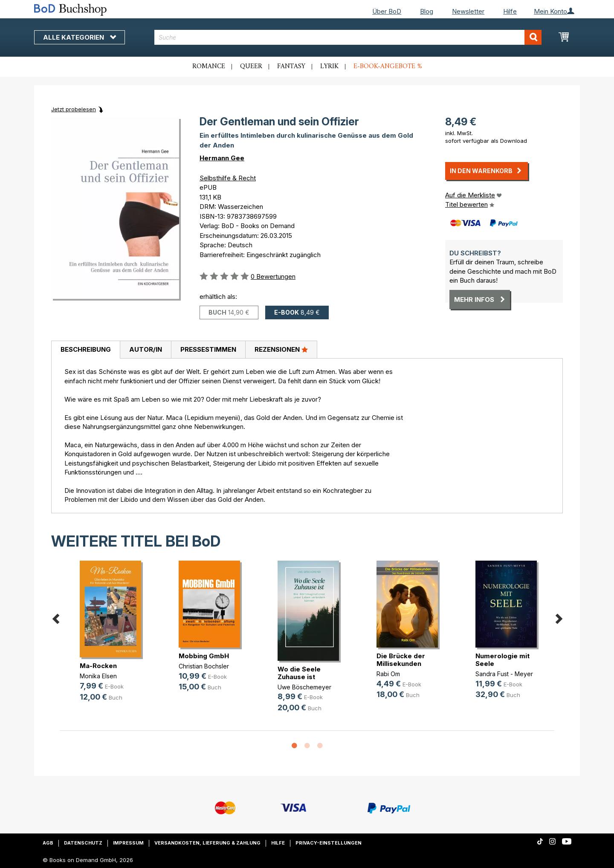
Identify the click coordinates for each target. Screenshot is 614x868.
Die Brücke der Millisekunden (401, 660)
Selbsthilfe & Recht (228, 178)
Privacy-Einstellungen (329, 843)
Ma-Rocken (98, 666)
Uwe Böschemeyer (304, 687)
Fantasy (291, 67)
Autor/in (146, 349)
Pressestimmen (208, 349)
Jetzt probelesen (74, 109)
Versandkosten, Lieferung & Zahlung (207, 843)
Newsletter (468, 11)
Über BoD (387, 11)
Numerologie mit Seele (502, 660)
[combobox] (348, 37)
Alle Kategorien (80, 37)
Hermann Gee (222, 158)
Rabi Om (388, 674)
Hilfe (510, 11)
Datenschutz (83, 843)
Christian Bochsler (204, 666)
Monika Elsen (98, 676)
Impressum (128, 843)
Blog (427, 11)
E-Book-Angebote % (388, 67)
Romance (209, 67)
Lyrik (329, 67)
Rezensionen (281, 349)
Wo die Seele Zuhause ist (299, 673)
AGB (48, 843)
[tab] (85, 350)
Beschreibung (86, 349)
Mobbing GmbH (204, 656)
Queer (251, 67)
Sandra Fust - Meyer (504, 674)
